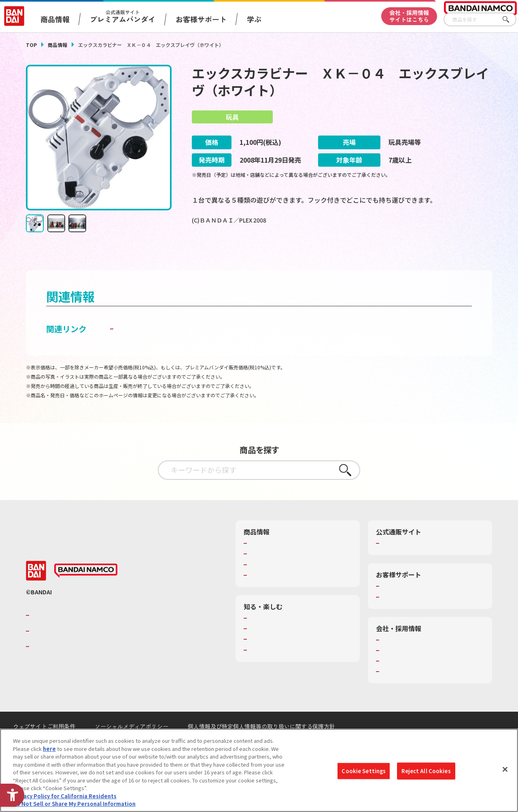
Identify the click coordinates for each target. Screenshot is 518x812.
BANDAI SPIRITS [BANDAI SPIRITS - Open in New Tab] (56, 666)
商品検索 (260, 563)
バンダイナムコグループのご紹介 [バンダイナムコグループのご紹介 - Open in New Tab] (80, 635)
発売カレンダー (268, 574)
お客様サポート (201, 19)
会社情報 (392, 659)
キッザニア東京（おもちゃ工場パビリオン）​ (297, 663)
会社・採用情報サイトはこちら (409, 16)
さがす (510, 20)
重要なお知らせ (400, 617)
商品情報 (57, 45)
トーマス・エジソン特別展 (281, 648)
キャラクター (265, 584)
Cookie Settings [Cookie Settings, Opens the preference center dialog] (364, 771)
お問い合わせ (397, 691)
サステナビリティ (402, 681)
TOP (31, 45)
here (49, 749)
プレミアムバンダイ (405, 563)
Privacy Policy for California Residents (65, 796)
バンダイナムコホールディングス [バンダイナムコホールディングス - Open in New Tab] (80, 651)
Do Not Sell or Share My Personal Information (74, 804)
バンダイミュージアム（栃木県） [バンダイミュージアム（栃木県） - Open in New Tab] (289, 677)
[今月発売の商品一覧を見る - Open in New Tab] (420, 253)
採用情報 (392, 670)
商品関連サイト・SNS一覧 (281, 595)
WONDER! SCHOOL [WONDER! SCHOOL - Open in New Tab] (272, 638)
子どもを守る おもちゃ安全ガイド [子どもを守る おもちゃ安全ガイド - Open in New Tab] (177, 348)
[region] (259, 770)
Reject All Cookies (426, 771)
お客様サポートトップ (408, 606)
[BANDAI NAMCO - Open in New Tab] (86, 590)
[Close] (505, 770)
